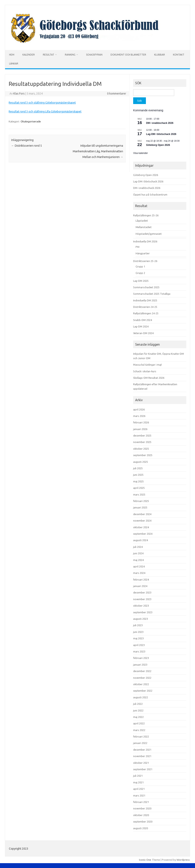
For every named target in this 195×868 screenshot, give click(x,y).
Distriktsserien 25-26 (145, 261)
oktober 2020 (141, 815)
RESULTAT (48, 55)
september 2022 (143, 691)
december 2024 (142, 514)
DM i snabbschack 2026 (160, 123)
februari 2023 (141, 658)
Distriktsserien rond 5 (27, 146)
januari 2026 (140, 429)
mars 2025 (139, 494)
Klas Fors (19, 94)
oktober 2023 (141, 606)
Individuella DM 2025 (145, 300)
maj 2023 (138, 638)
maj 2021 (138, 782)
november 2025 (142, 442)
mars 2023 (139, 651)
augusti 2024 (141, 540)
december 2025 (142, 436)
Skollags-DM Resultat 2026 (149, 378)
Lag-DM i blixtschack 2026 (161, 134)
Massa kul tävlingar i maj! (148, 365)
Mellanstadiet (144, 227)
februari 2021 (141, 802)
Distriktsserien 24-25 (145, 307)
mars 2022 (139, 730)
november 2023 (142, 599)
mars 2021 (139, 795)
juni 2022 (138, 710)
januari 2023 (140, 665)
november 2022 (142, 678)
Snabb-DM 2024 (143, 320)
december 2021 (142, 750)
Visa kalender (141, 153)
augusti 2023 (141, 619)
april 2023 (139, 645)
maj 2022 (138, 717)
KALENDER (29, 55)
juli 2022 (138, 704)
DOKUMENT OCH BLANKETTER (128, 55)
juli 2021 (138, 776)
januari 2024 (140, 586)
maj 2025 (138, 481)
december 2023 (142, 592)
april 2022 (139, 723)
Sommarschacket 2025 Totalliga (152, 294)
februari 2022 (141, 736)
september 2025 (143, 455)
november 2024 (142, 521)
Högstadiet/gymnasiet (149, 234)
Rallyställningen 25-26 (146, 215)
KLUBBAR (160, 55)
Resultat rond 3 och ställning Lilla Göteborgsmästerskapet (45, 112)
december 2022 (142, 671)
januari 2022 (140, 743)
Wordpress (183, 860)
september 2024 (143, 534)
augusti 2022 (141, 697)
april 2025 (139, 488)
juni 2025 (138, 475)
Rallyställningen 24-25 (146, 313)
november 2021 (142, 756)
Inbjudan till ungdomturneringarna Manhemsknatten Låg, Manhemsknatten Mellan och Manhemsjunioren (98, 151)
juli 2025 (138, 468)
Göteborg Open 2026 (158, 145)
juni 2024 (138, 553)
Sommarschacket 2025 (146, 287)
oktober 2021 (141, 763)
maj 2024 (138, 560)
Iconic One (145, 860)
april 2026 (139, 409)
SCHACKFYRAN (94, 55)
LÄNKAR (14, 64)
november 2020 (142, 808)
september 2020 (143, 822)
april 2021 (139, 789)
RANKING (70, 55)
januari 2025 (140, 507)
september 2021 (143, 769)
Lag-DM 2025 (141, 281)
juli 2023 (138, 625)
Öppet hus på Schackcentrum (150, 195)
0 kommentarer (117, 94)
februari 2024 (141, 580)
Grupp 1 (140, 266)
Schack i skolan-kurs (145, 371)
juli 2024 (138, 547)
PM (138, 247)
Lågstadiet (142, 221)
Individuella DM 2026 (145, 241)
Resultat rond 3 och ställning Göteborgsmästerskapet (42, 103)
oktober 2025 (141, 449)
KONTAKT (179, 55)
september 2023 (143, 612)
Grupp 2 (140, 273)
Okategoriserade (31, 121)
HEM (12, 55)
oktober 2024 (141, 527)
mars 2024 (139, 573)
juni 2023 (138, 632)
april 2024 (139, 566)
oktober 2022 (141, 684)
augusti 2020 (141, 828)
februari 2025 (141, 501)
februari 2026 (141, 422)
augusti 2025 (141, 462)
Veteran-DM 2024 (143, 333)
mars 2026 (139, 416)
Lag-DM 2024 (141, 326)
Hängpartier (143, 253)
